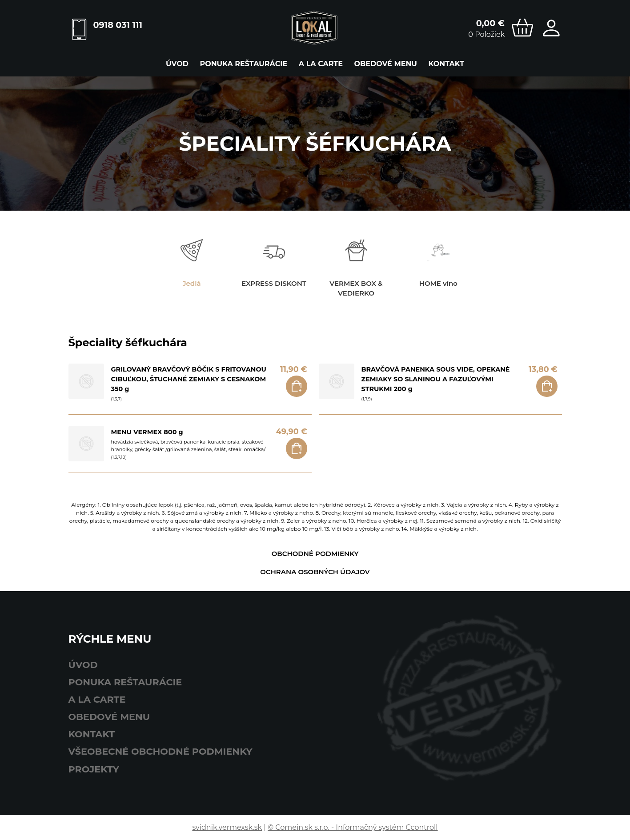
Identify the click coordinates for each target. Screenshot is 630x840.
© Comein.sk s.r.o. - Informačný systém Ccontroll (353, 827)
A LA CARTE (321, 64)
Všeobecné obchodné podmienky (161, 751)
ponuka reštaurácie (243, 64)
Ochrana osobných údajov (315, 572)
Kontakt (447, 64)
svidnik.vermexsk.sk (227, 827)
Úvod (177, 64)
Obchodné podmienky (315, 554)
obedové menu (386, 64)
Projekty (94, 769)
